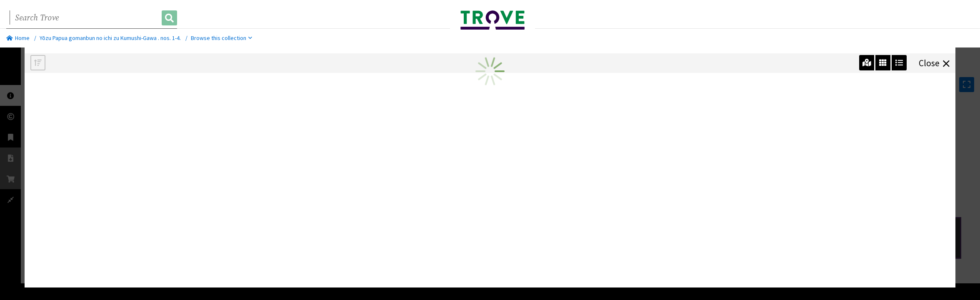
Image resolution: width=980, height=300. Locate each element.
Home (18, 38)
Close (934, 62)
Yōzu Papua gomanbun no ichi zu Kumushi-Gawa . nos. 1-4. (110, 38)
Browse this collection (221, 38)
